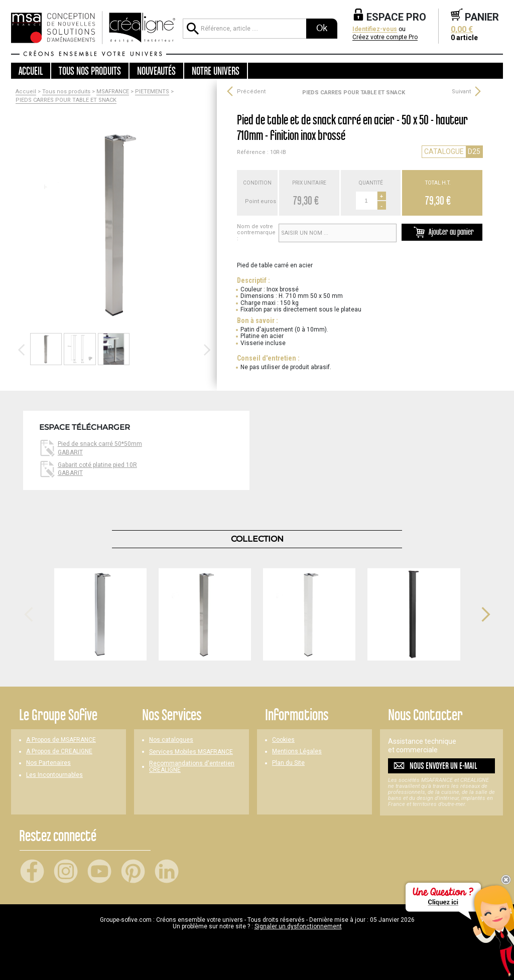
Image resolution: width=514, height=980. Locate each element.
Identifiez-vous (375, 29)
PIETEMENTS (152, 92)
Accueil (31, 71)
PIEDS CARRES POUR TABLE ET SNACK (66, 100)
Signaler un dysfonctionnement (298, 926)
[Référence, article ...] (244, 29)
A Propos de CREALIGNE (59, 752)
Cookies (283, 740)
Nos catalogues (171, 740)
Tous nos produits (66, 92)
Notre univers (216, 71)
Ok (322, 28)
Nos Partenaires (48, 763)
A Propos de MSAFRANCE (61, 740)
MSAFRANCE (113, 92)
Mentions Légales (297, 752)
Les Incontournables (54, 775)
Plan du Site (288, 763)
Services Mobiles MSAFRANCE (191, 752)
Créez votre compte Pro (385, 37)
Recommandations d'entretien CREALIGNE (192, 767)
